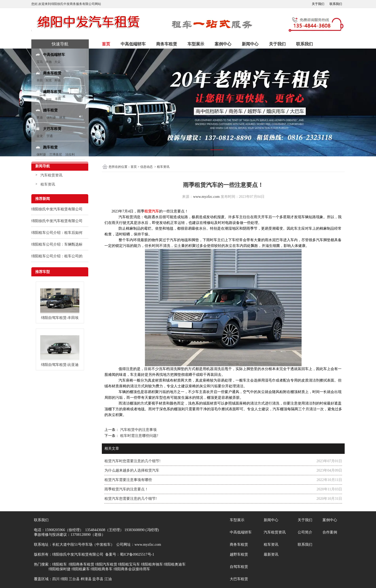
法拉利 (70, 155)
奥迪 (40, 117)
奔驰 (49, 62)
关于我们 (318, 4)
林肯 (62, 117)
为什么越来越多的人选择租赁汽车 (132, 470)
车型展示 (196, 44)
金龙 (40, 136)
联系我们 (336, 4)
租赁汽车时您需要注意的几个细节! (133, 461)
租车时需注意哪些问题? (139, 436)
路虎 (40, 99)
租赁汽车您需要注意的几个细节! (131, 499)
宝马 (40, 62)
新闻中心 (250, 44)
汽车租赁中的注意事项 (138, 430)
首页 (106, 44)
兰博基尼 (56, 155)
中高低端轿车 (133, 44)
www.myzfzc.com (206, 197)
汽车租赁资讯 (51, 175)
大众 (57, 62)
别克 (49, 80)
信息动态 (146, 167)
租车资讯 (48, 184)
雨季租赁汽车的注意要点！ (126, 489)
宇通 (50, 136)
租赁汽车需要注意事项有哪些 (128, 480)
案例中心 (223, 44)
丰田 (40, 80)
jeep (49, 99)
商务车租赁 (167, 44)
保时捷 (51, 117)
